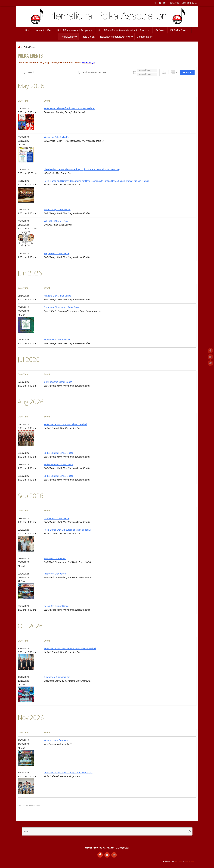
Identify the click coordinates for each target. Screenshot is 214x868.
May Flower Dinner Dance (57, 253)
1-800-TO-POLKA (189, 3)
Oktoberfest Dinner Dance (57, 518)
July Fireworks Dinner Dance (58, 382)
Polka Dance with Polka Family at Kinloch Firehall (68, 773)
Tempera (178, 862)
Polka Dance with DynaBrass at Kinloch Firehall (67, 530)
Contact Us (174, 3)
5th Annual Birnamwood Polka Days (61, 307)
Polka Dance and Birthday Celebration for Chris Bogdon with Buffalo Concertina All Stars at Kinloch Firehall (96, 181)
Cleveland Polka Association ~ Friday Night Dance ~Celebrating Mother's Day (82, 169)
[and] (147, 74)
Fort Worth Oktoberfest (55, 558)
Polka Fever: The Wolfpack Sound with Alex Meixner (70, 108)
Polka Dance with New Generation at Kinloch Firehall (70, 649)
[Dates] (147, 70)
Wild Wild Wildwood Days (56, 221)
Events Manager (34, 805)
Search (187, 73)
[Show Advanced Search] (164, 72)
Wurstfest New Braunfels (56, 740)
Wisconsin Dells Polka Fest (57, 137)
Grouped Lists (173, 72)
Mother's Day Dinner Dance (57, 296)
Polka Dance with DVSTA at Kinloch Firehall (65, 424)
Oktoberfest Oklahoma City (57, 677)
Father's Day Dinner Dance (57, 210)
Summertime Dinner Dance (57, 340)
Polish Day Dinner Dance (56, 606)
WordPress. (190, 862)
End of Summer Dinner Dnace (59, 453)
